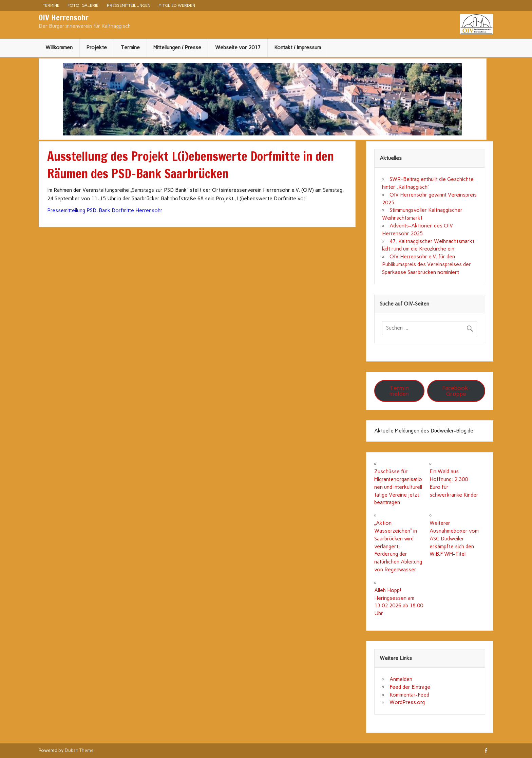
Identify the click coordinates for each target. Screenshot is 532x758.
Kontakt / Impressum (298, 48)
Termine (51, 5)
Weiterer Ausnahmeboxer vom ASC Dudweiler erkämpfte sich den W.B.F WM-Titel (454, 539)
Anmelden (401, 679)
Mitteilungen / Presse (177, 48)
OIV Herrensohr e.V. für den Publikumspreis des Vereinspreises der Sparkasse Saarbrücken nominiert (426, 264)
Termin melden (399, 391)
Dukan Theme (79, 750)
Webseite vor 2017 (238, 48)
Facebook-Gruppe (456, 391)
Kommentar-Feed (409, 695)
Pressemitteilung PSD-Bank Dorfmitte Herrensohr (105, 210)
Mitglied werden (177, 5)
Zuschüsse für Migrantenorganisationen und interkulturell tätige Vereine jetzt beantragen (398, 487)
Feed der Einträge (410, 687)
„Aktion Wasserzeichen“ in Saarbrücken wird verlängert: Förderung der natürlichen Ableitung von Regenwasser (398, 546)
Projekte (97, 48)
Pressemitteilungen (129, 5)
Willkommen (59, 48)
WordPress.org (407, 702)
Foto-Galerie (83, 5)
